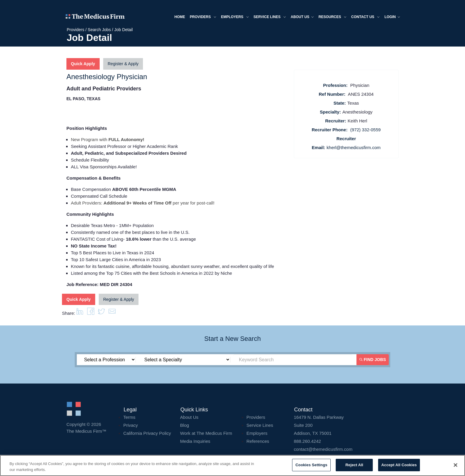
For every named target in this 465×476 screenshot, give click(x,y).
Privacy (131, 425)
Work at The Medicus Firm (206, 433)
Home (179, 17)
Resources (332, 17)
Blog (184, 425)
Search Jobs (99, 30)
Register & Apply (123, 64)
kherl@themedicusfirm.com (353, 147)
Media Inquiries (195, 441)
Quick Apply (83, 64)
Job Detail (123, 30)
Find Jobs (373, 359)
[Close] (456, 465)
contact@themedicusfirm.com (323, 449)
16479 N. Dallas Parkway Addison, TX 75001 (346, 425)
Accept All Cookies (399, 465)
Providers (202, 17)
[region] (232, 465)
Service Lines (269, 17)
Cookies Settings (311, 465)
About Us (189, 417)
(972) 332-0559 (366, 130)
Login (391, 17)
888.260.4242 (308, 441)
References (258, 441)
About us (301, 17)
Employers (234, 17)
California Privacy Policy (147, 433)
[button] (112, 313)
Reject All (354, 465)
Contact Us (364, 17)
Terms (129, 417)
